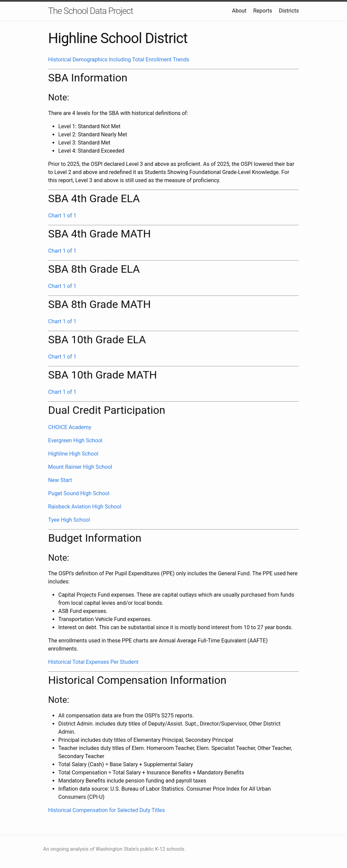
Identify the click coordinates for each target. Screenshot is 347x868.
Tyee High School (69, 520)
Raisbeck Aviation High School (85, 507)
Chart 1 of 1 (62, 216)
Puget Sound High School (79, 493)
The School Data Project (91, 11)
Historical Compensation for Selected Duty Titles (107, 810)
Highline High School (73, 454)
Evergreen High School (75, 440)
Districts (289, 11)
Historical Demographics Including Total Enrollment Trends (119, 60)
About (239, 11)
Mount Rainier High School (80, 467)
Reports (263, 11)
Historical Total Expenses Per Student (93, 662)
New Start (60, 480)
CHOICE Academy (70, 427)
